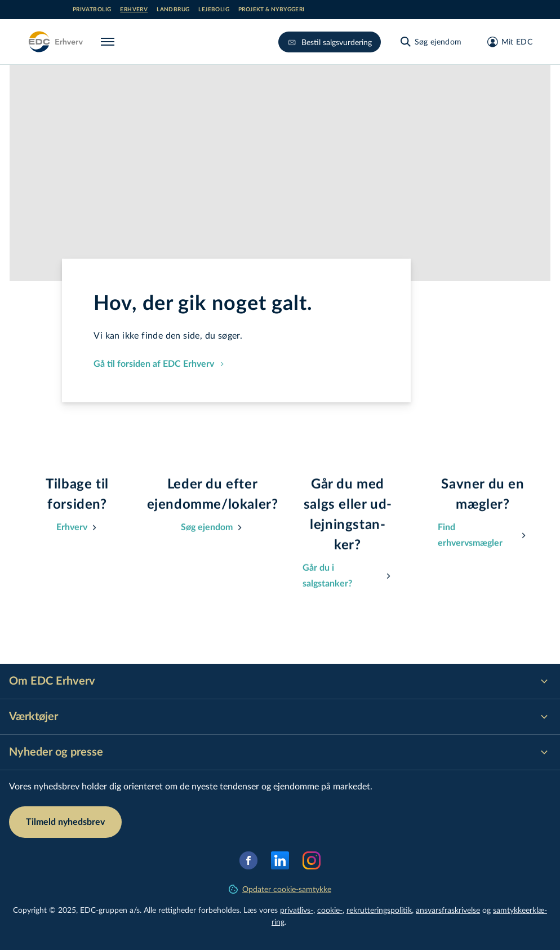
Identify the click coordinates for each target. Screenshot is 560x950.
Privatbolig (92, 10)
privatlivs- (297, 910)
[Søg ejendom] (430, 42)
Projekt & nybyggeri (272, 10)
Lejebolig (214, 10)
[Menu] (110, 42)
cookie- (330, 910)
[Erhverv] (55, 42)
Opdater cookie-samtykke (280, 889)
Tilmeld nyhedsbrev (65, 822)
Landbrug (173, 10)
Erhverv (134, 10)
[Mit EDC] (506, 42)
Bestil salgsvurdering (330, 42)
